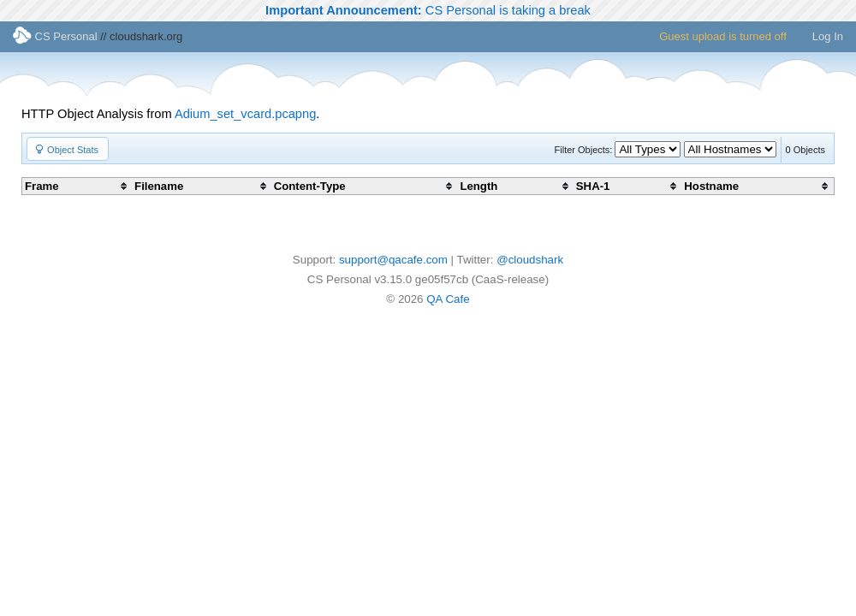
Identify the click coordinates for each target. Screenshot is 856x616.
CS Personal (55, 36)
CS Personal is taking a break (428, 10)
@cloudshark (530, 260)
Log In (828, 36)
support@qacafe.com (393, 260)
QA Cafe (448, 299)
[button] (68, 149)
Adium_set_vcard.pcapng (245, 114)
